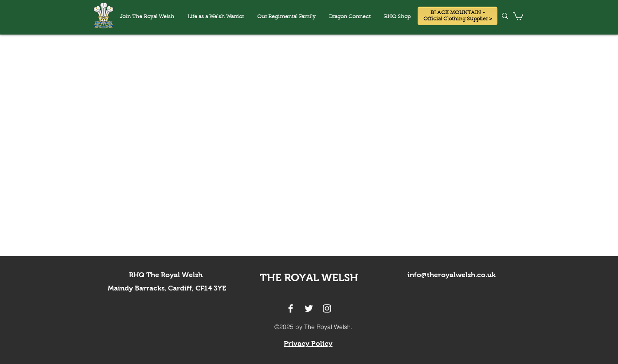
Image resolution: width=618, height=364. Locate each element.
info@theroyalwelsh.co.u (450, 275)
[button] (350, 17)
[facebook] (291, 308)
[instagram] (327, 308)
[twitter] (309, 308)
